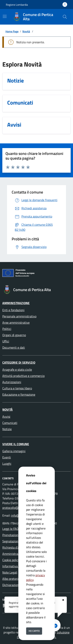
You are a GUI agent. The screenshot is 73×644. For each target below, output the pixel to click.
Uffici (6, 341)
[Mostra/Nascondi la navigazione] (5, 16)
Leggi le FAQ (11, 529)
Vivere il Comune (16, 444)
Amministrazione (16, 303)
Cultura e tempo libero (17, 388)
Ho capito (34, 631)
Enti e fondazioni (13, 310)
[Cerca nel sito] (65, 17)
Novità (26, 31)
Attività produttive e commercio (23, 376)
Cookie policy (11, 560)
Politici (7, 329)
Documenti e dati (14, 347)
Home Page (12, 31)
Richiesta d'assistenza (17, 547)
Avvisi (6, 417)
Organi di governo (14, 335)
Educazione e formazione (19, 394)
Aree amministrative (16, 322)
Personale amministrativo (19, 316)
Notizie (7, 429)
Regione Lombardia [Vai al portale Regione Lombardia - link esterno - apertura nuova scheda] (17, 5)
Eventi (7, 457)
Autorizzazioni (12, 382)
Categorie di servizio (19, 362)
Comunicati (10, 423)
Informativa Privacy (15, 566)
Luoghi (7, 464)
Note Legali (10, 572)
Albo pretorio (11, 579)
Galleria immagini (14, 451)
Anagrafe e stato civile (17, 370)
